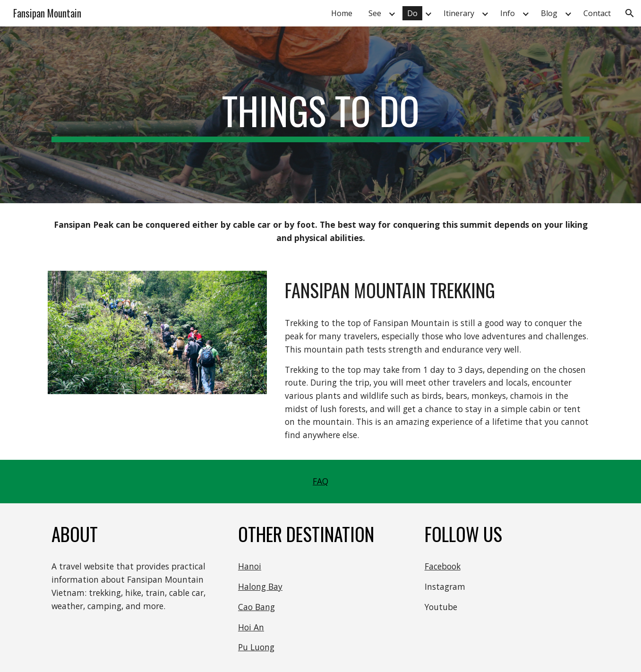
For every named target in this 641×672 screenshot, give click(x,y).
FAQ (320, 481)
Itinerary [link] (459, 13)
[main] (320, 115)
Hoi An (251, 627)
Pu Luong (256, 647)
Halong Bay (260, 586)
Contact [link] (597, 13)
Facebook (443, 566)
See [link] (375, 13)
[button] (630, 13)
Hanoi (250, 566)
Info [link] (508, 13)
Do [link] (412, 13)
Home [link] (342, 13)
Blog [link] (549, 13)
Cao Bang (256, 607)
